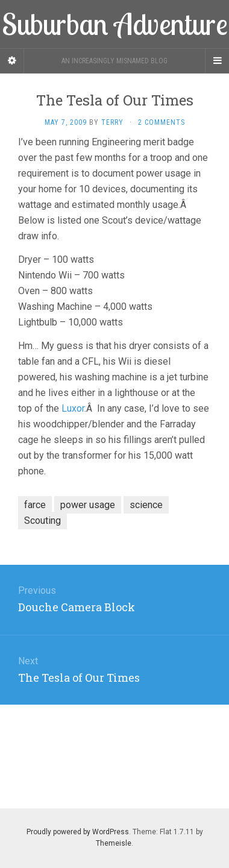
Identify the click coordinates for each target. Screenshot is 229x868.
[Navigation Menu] (217, 61)
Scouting (42, 520)
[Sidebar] (12, 61)
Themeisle (114, 843)
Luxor (73, 408)
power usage (88, 505)
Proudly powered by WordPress (78, 832)
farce (35, 505)
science (146, 505)
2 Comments (162, 122)
